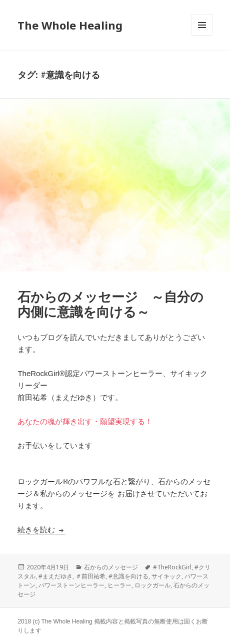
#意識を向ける (128, 576)
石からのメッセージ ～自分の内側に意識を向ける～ (110, 304)
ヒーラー (119, 585)
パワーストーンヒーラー (71, 585)
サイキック (166, 576)
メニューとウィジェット (202, 35)
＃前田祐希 (90, 576)
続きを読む (41, 530)
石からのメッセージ (111, 567)
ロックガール (152, 585)
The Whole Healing (70, 25)
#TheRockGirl (172, 567)
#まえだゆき (55, 576)
